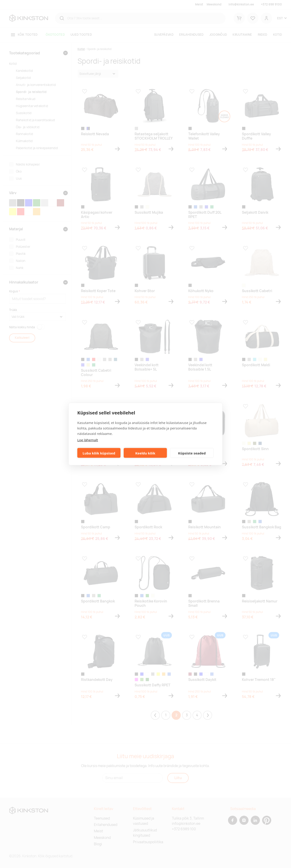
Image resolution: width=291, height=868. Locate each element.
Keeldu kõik (145, 453)
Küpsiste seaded (192, 453)
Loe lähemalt (88, 440)
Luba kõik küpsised (99, 453)
